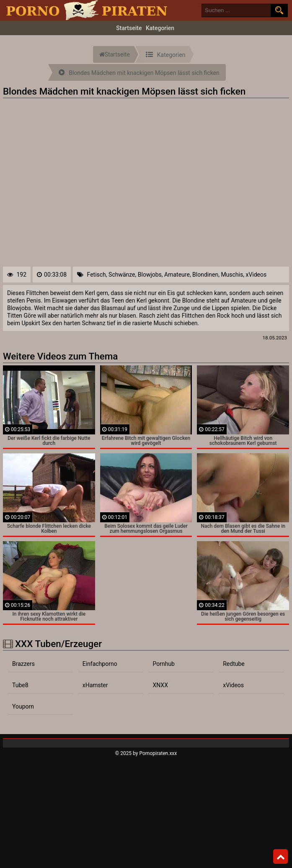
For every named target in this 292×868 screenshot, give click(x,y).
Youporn (23, 706)
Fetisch (97, 275)
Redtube (234, 664)
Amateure (177, 275)
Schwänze (122, 275)
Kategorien (160, 28)
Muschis (232, 275)
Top (281, 857)
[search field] (236, 10)
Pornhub (164, 664)
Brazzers (23, 664)
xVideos (256, 275)
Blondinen (205, 275)
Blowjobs (150, 275)
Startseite (129, 28)
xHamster (95, 685)
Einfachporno (100, 664)
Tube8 (20, 685)
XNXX (160, 685)
